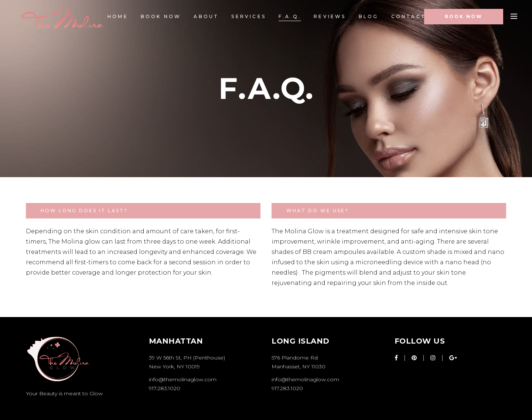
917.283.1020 (165, 388)
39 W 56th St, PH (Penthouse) (187, 358)
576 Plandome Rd (295, 358)
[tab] (143, 211)
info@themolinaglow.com (183, 379)
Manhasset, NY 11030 (299, 366)
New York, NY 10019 (174, 366)
